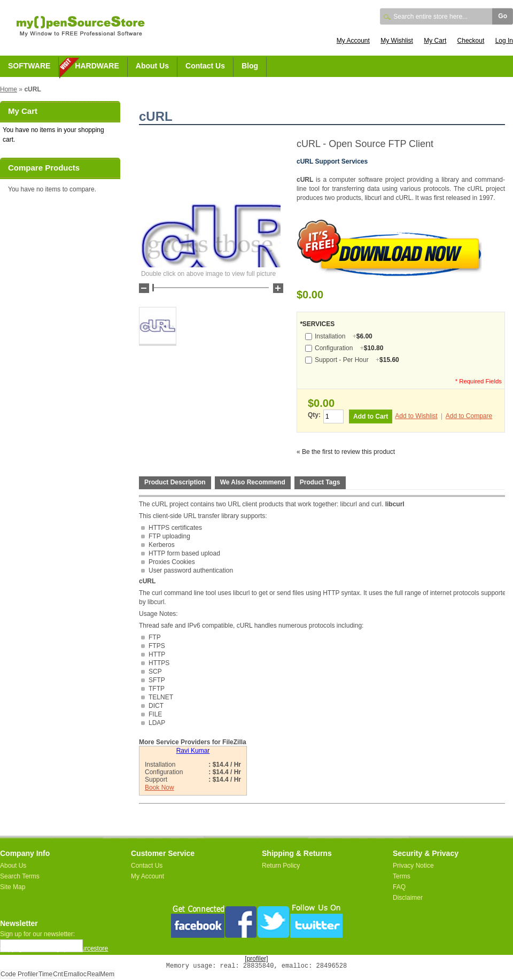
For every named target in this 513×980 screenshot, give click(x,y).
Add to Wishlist (416, 416)
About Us (152, 66)
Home (9, 89)
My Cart (435, 41)
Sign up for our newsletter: (37, 934)
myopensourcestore (80, 948)
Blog (250, 66)
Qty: (314, 415)
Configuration (349, 348)
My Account (353, 41)
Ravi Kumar (193, 751)
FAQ (399, 887)
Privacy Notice (413, 866)
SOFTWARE (29, 66)
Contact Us (205, 66)
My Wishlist (397, 41)
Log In (504, 41)
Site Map (13, 887)
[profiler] (256, 959)
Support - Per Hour (357, 360)
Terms (402, 876)
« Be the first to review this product (346, 452)
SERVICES (317, 324)
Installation (344, 336)
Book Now (160, 788)
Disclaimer (408, 898)
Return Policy (281, 866)
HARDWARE (97, 66)
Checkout (471, 41)
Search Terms (20, 876)
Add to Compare (469, 416)
